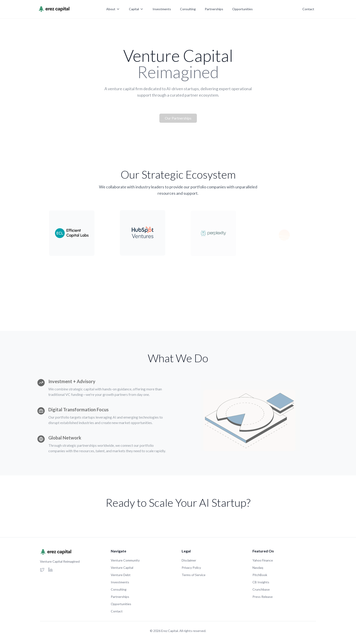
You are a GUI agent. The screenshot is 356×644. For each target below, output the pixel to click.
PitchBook (260, 575)
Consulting (188, 9)
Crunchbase (261, 589)
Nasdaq (258, 568)
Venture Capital (122, 568)
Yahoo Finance (263, 560)
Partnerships (214, 9)
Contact (308, 9)
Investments (162, 9)
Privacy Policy (191, 568)
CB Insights (261, 582)
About (113, 9)
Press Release (263, 597)
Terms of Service (194, 575)
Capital (136, 9)
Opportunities (242, 9)
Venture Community (125, 560)
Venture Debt (121, 575)
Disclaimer (189, 560)
